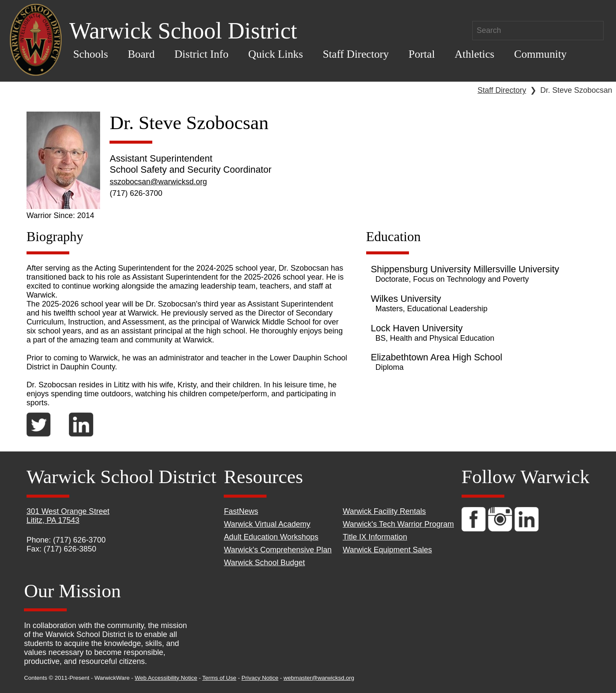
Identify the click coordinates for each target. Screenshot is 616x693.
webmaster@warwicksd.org (319, 678)
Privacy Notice (260, 678)
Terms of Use (219, 678)
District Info (202, 54)
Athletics (475, 54)
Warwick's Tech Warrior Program (398, 524)
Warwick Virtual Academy (267, 524)
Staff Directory (356, 54)
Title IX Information (375, 537)
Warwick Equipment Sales (387, 550)
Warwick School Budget (264, 563)
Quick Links (275, 54)
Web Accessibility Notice (166, 678)
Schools (91, 54)
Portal (422, 54)
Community (540, 54)
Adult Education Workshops (271, 537)
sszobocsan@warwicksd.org (158, 182)
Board (141, 54)
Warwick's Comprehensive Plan (278, 550)
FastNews (241, 511)
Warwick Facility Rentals (384, 511)
